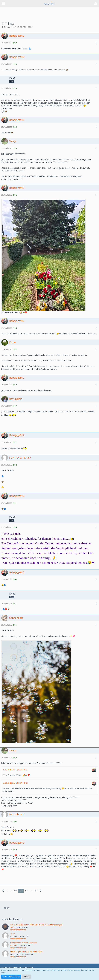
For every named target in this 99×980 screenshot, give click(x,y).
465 (36, 891)
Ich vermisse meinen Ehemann (24, 943)
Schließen (26, 977)
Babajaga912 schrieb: (15, 769)
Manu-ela (14, 945)
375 (15, 891)
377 (27, 891)
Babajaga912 (10, 27)
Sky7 (12, 927)
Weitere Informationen (11, 977)
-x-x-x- (13, 934)
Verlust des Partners (18, 930)
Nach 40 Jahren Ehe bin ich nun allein (26, 952)
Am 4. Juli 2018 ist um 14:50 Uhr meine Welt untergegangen (36, 925)
